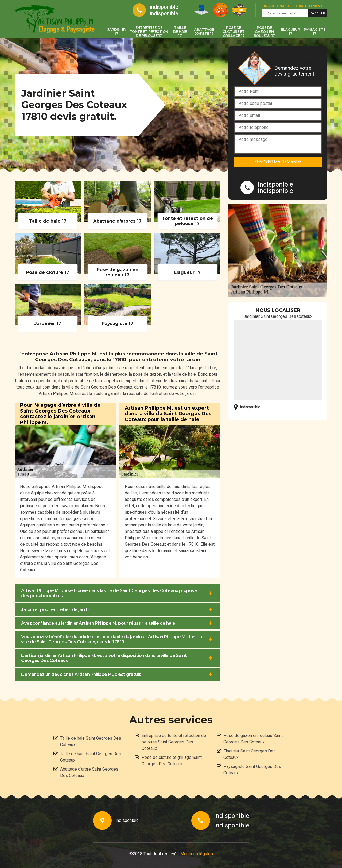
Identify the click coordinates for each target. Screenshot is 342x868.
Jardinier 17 (116, 31)
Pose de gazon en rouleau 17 (264, 31)
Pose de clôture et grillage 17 (234, 31)
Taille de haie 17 (180, 31)
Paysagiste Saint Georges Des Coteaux (252, 770)
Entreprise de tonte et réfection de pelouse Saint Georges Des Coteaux (174, 742)
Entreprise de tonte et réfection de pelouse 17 (149, 31)
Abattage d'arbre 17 (204, 31)
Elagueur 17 (290, 31)
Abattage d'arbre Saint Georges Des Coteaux (89, 772)
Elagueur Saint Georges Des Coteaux (250, 754)
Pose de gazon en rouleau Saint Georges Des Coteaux (253, 739)
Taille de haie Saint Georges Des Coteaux (91, 741)
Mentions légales (197, 854)
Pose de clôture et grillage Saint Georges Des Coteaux (172, 761)
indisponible (164, 7)
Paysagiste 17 (315, 31)
